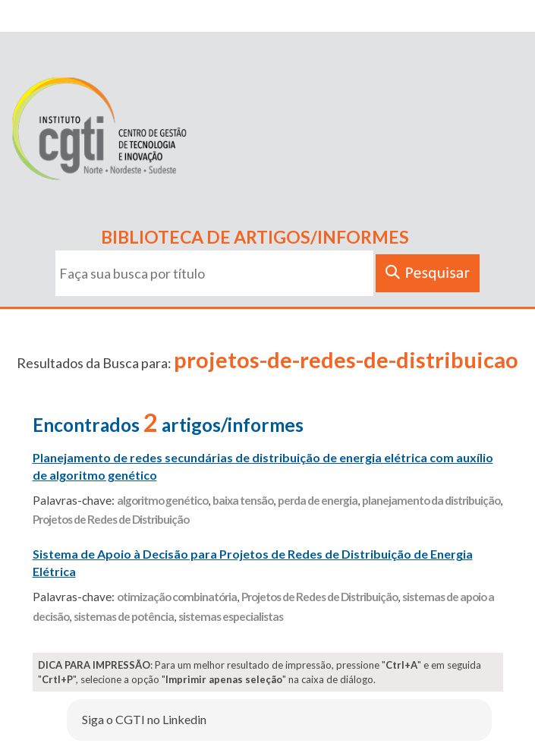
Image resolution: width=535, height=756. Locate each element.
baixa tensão (243, 500)
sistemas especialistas (231, 616)
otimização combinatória (177, 597)
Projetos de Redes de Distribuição (111, 519)
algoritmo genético (162, 500)
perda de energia (318, 500)
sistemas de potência (124, 616)
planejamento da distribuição (431, 500)
